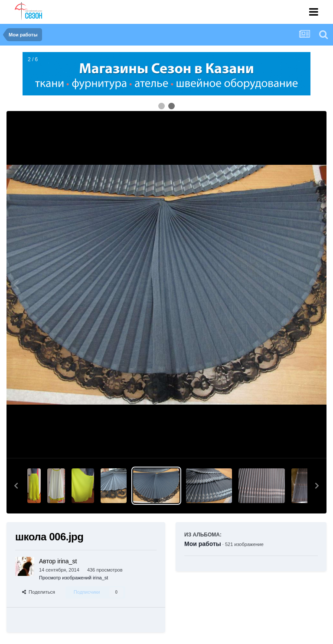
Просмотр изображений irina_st (73, 578)
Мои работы (203, 544)
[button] (16, 486)
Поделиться (39, 592)
